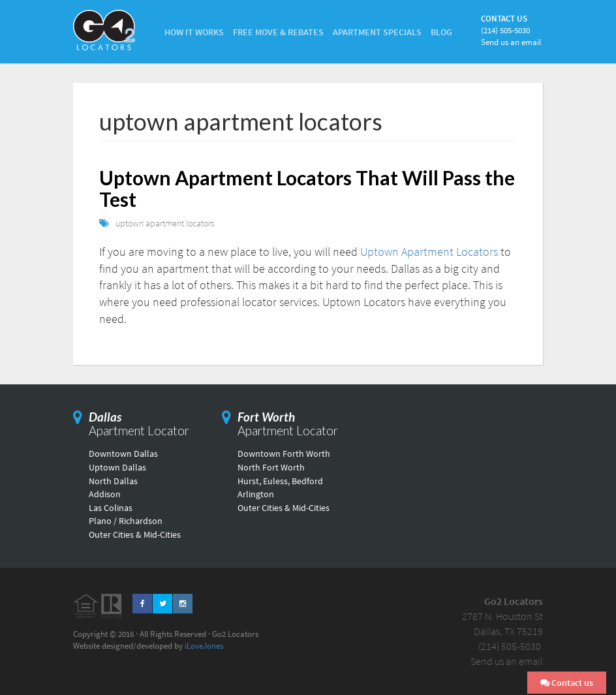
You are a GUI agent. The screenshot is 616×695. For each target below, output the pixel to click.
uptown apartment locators (165, 223)
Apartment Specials (377, 32)
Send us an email (511, 42)
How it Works (194, 32)
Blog (441, 32)
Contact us (567, 683)
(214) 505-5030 (505, 30)
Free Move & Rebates (278, 32)
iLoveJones (204, 646)
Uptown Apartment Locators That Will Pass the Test (307, 188)
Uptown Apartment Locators (429, 252)
